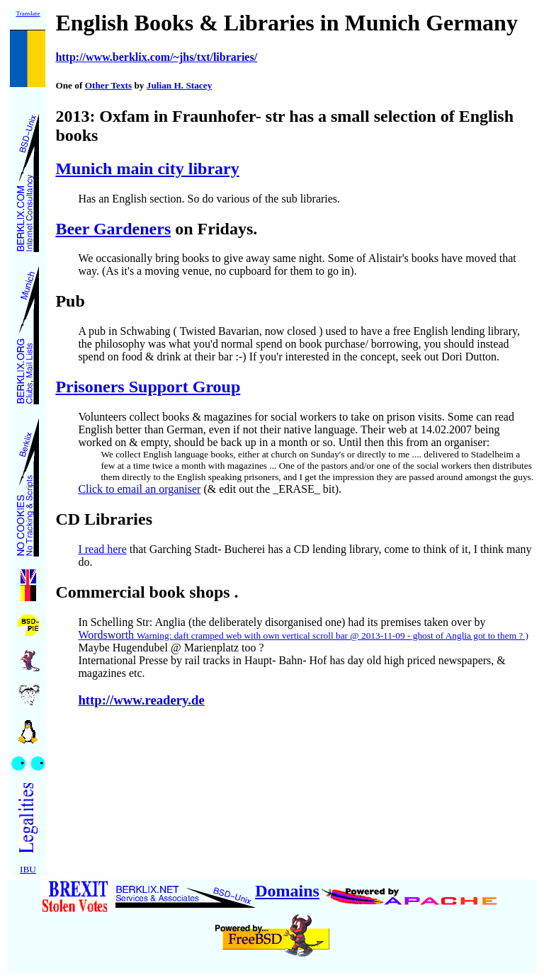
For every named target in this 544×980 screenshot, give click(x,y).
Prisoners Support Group (148, 387)
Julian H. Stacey (180, 85)
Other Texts (108, 85)
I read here (102, 549)
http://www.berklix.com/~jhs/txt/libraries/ (156, 57)
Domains (287, 891)
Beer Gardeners (113, 229)
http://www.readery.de (141, 700)
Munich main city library (147, 169)
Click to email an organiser (139, 489)
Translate (28, 13)
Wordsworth (303, 635)
